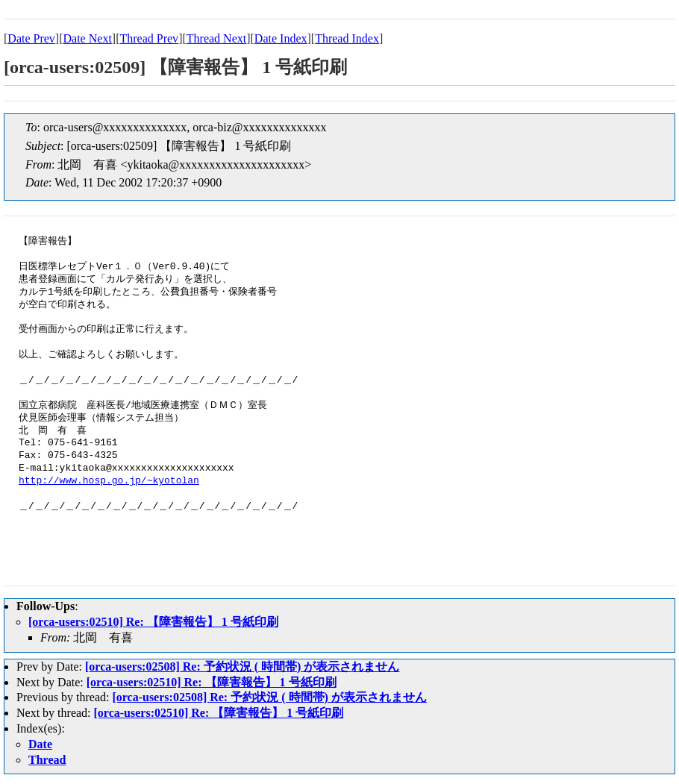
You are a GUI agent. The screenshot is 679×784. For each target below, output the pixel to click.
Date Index (281, 38)
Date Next (88, 38)
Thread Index (347, 38)
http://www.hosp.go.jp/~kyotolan (109, 481)
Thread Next (216, 38)
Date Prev (31, 38)
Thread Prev (149, 38)
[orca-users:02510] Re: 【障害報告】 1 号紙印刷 (153, 622)
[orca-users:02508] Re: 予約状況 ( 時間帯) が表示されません (242, 667)
